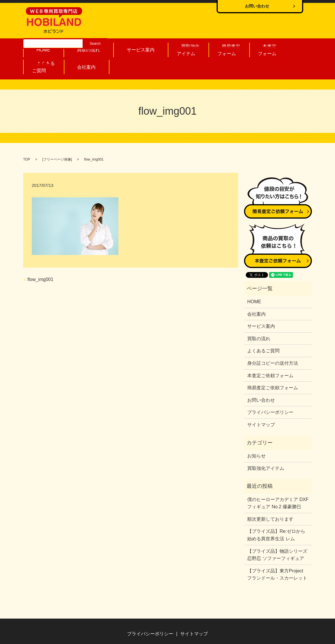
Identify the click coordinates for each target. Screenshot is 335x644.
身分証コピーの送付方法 (273, 344)
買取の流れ (77, 49)
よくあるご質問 (256, 48)
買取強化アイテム (155, 48)
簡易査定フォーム (189, 48)
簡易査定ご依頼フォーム (273, 368)
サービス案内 (117, 49)
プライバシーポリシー (270, 393)
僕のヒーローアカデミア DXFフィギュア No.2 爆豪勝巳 (278, 484)
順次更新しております (270, 499)
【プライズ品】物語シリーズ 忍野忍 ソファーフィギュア (277, 535)
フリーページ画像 (57, 140)
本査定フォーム (222, 48)
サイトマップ (261, 405)
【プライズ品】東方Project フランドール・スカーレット (278, 555)
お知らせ (256, 436)
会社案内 (291, 49)
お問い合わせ (261, 380)
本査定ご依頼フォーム (270, 356)
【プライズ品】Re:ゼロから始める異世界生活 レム (276, 515)
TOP (27, 140)
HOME (42, 49)
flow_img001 (40, 260)
